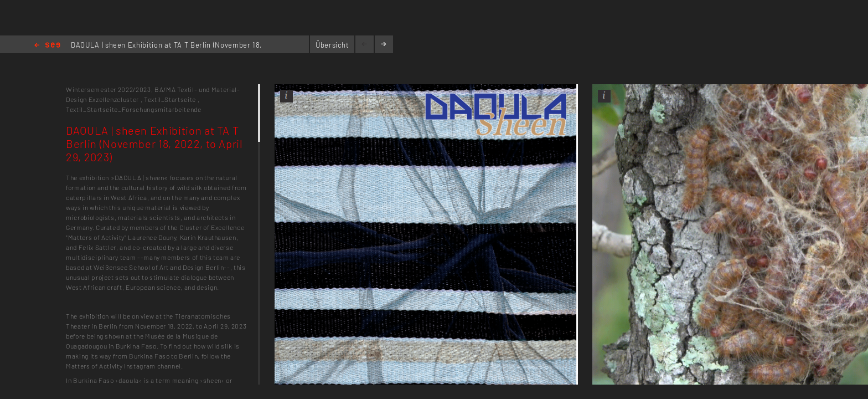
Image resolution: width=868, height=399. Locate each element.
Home (47, 46)
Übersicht (332, 45)
